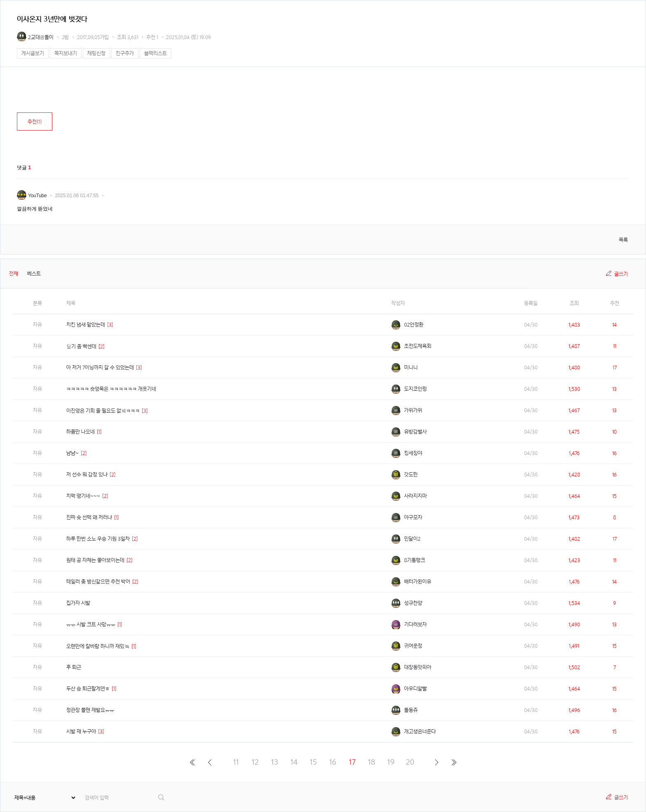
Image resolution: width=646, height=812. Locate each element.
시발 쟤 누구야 (81, 731)
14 (294, 762)
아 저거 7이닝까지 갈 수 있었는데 (100, 367)
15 (313, 762)
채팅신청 (96, 53)
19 (391, 762)
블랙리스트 (156, 53)
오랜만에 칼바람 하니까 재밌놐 (98, 646)
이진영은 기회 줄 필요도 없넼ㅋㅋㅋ (103, 411)
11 (236, 762)
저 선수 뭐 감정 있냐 (87, 475)
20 (410, 762)
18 (372, 762)
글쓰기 (621, 274)
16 (333, 762)
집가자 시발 (78, 603)
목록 (623, 240)
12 (255, 762)
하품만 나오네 (81, 432)
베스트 (34, 274)
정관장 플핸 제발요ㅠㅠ (90, 710)
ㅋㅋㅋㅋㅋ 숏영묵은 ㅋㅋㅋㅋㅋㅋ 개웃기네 (111, 389)
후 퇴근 (74, 667)
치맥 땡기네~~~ (83, 496)
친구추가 (125, 53)
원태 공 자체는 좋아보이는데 (95, 560)
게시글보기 (33, 53)
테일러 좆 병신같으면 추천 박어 (98, 582)
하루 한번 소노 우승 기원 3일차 (98, 539)
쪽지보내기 (66, 53)
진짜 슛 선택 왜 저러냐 (89, 517)
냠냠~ (73, 453)
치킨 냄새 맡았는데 (86, 325)
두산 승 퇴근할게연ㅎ (88, 689)
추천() (35, 122)
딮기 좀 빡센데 (81, 346)
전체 (14, 274)
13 (275, 762)
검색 (162, 797)
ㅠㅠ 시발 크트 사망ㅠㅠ (91, 624)
